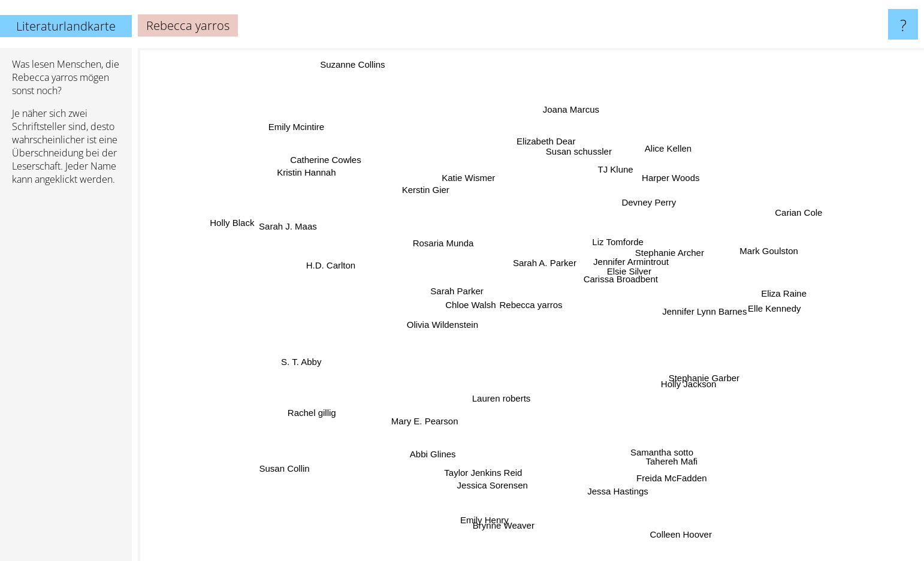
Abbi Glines (431, 444)
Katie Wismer (461, 184)
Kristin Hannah (326, 177)
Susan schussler (567, 162)
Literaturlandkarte (66, 26)
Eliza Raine (775, 307)
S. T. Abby (295, 368)
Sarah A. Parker (554, 253)
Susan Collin (288, 467)
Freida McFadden (674, 488)
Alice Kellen (662, 154)
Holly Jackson (688, 389)
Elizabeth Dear (529, 142)
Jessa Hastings (614, 499)
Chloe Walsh (452, 304)
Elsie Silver (636, 275)
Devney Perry (644, 197)
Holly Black (225, 215)
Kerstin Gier (437, 202)
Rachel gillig (310, 417)
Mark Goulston (747, 257)
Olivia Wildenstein (443, 331)
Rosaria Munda (443, 239)
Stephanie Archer (669, 258)
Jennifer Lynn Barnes (695, 307)
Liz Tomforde (619, 232)
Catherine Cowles (328, 167)
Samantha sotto (664, 447)
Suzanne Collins (363, 57)
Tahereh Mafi (689, 455)
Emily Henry (481, 536)
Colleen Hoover (695, 546)
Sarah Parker (444, 291)
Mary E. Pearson (420, 408)
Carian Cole (796, 214)
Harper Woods (675, 174)
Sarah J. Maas (268, 202)
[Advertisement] (66, 378)
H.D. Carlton (326, 254)
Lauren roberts (493, 411)
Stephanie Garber (733, 380)
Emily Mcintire (290, 134)
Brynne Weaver (502, 518)
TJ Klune (615, 178)
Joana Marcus (560, 113)
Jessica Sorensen (497, 471)
